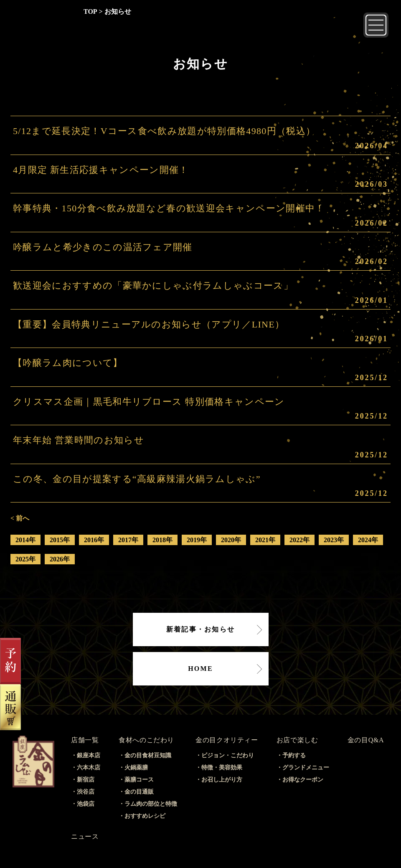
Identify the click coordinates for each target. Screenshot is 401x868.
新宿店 (86, 780)
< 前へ (20, 518)
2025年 (25, 559)
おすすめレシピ (145, 816)
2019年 (197, 540)
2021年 (265, 540)
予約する (294, 755)
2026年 (60, 559)
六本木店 (89, 768)
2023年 (334, 540)
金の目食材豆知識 (148, 755)
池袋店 (86, 804)
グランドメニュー (306, 768)
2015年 (60, 540)
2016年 (94, 540)
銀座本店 (89, 755)
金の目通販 (139, 792)
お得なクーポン (303, 780)
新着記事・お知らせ (200, 629)
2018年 (162, 540)
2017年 (128, 540)
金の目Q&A (366, 740)
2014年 (25, 540)
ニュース (85, 836)
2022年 (299, 540)
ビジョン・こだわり (228, 755)
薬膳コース (139, 780)
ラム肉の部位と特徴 (151, 804)
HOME (200, 669)
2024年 (368, 540)
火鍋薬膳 (136, 768)
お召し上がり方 (222, 780)
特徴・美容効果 (222, 768)
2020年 (231, 540)
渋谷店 (86, 792)
